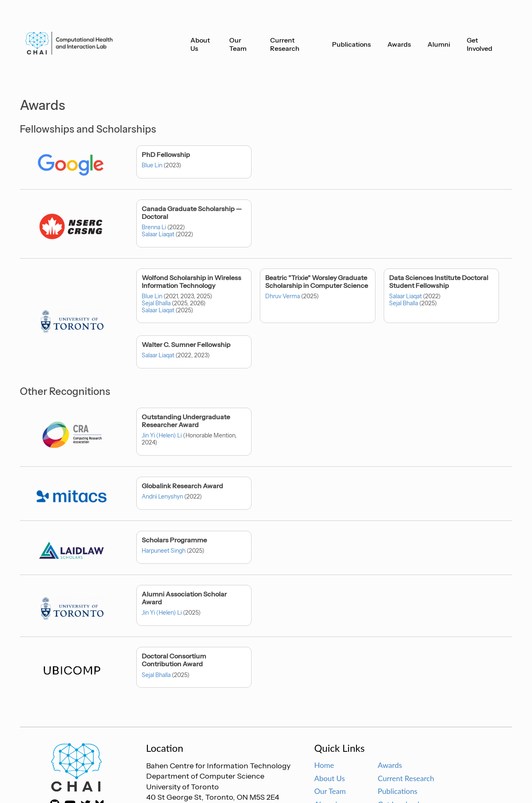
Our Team (238, 44)
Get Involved (480, 44)
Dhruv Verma (283, 296)
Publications (351, 44)
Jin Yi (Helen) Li (162, 435)
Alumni (439, 44)
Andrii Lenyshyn (162, 497)
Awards (399, 44)
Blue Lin (152, 165)
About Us (200, 44)
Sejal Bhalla (156, 303)
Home (324, 765)
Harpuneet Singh (164, 551)
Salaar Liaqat (158, 234)
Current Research (285, 44)
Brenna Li (154, 227)
